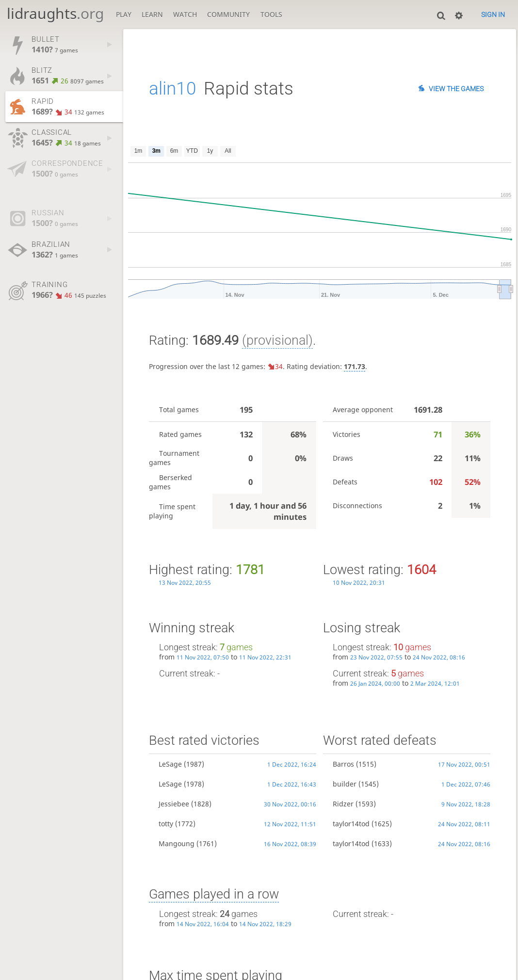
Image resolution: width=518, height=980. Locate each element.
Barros (343, 764)
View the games (456, 89)
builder (345, 784)
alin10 (173, 88)
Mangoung (177, 843)
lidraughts (55, 13)
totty (166, 824)
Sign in (493, 15)
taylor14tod (351, 824)
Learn (152, 14)
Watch (185, 14)
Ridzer (343, 804)
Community (228, 14)
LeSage (170, 764)
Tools (271, 14)
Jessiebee (174, 804)
